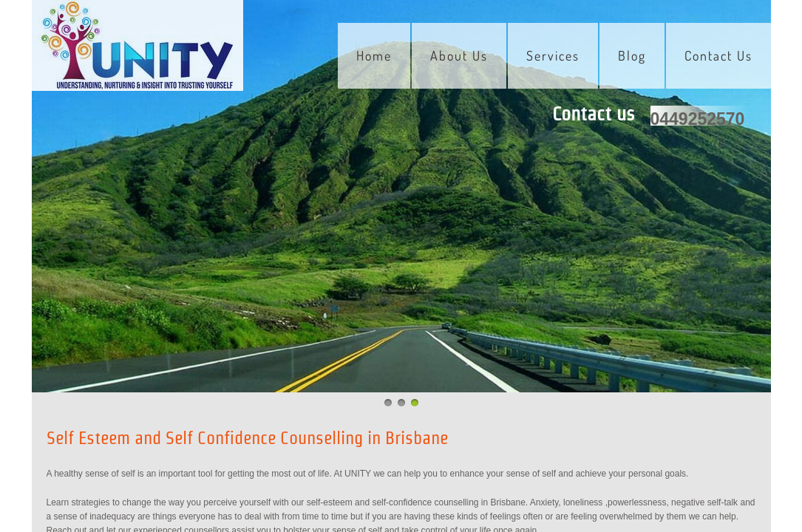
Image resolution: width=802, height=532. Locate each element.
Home (374, 55)
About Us (459, 55)
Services (553, 55)
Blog (632, 55)
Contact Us (718, 55)
